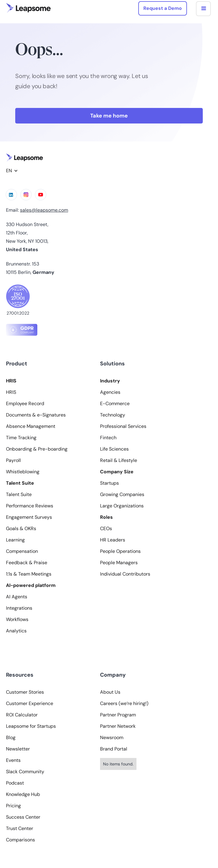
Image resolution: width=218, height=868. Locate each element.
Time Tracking (21, 438)
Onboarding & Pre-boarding (37, 449)
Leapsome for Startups (31, 726)
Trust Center (20, 829)
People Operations (120, 551)
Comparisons (20, 840)
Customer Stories (25, 692)
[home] (28, 8)
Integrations (19, 608)
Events (13, 760)
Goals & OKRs (21, 529)
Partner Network (118, 726)
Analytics (16, 631)
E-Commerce (115, 404)
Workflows (17, 620)
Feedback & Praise (27, 563)
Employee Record (25, 404)
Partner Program (118, 715)
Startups (109, 483)
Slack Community (25, 772)
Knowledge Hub (23, 794)
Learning (15, 540)
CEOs (106, 529)
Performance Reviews (30, 506)
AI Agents (17, 597)
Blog (11, 738)
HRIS (11, 392)
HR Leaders (113, 540)
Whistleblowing (23, 472)
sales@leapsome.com (44, 210)
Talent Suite (19, 495)
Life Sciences (114, 449)
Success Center (23, 817)
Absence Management (31, 426)
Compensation (22, 551)
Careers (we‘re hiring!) (124, 704)
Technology (113, 415)
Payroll (13, 460)
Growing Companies (122, 495)
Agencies (110, 392)
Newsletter (18, 749)
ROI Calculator (22, 715)
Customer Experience (30, 704)
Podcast (15, 783)
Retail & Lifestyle (119, 460)
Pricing (13, 806)
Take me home (109, 116)
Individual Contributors (125, 574)
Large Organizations (122, 506)
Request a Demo (163, 8)
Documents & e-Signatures (36, 415)
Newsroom (112, 738)
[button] (203, 9)
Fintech (108, 438)
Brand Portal (114, 749)
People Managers (119, 563)
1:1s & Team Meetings (29, 574)
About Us (110, 692)
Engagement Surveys (29, 517)
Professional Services (123, 426)
